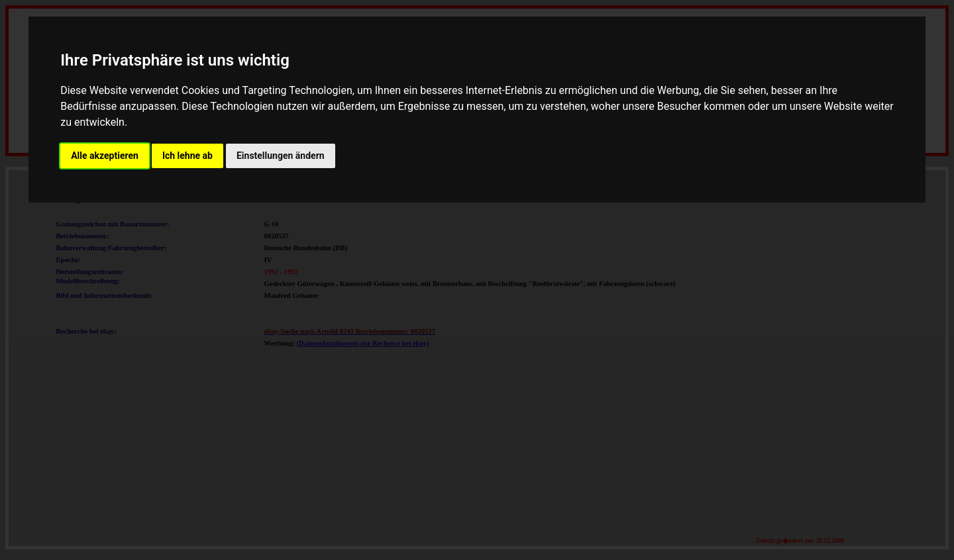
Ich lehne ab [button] (187, 156)
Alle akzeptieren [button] (105, 156)
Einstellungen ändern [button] (281, 156)
